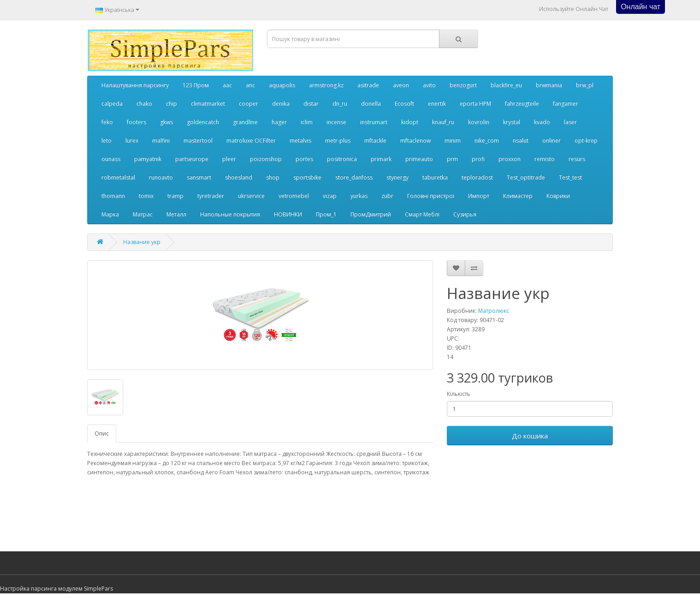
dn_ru (340, 104)
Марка (110, 214)
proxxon (510, 159)
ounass (111, 159)
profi (478, 159)
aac (227, 85)
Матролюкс (494, 311)
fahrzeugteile (522, 104)
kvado (542, 122)
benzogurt (463, 85)
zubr (387, 196)
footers (136, 122)
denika (281, 104)
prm (452, 159)
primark (381, 159)
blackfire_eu (506, 85)
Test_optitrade (526, 177)
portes (304, 159)
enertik (437, 104)
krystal (512, 122)
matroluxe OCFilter (251, 141)
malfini (161, 141)
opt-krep (586, 141)
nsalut (521, 141)
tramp (175, 196)
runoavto (161, 177)
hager (279, 122)
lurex (132, 141)
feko (107, 122)
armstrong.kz (326, 85)
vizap (330, 196)
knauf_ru (443, 122)
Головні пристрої (431, 196)
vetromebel (294, 196)
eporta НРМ (475, 104)
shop (273, 177)
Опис (102, 434)
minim (453, 141)
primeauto (419, 159)
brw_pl (585, 85)
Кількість (459, 394)
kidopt (410, 122)
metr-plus (338, 141)
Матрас (143, 214)
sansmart (199, 177)
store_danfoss (354, 177)
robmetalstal (118, 177)
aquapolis (282, 85)
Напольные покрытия (230, 214)
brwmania (549, 85)
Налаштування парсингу (135, 85)
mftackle (375, 141)
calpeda (112, 104)
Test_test (570, 177)
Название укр (142, 242)
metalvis (300, 141)
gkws (166, 122)
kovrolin (479, 122)
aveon (401, 85)
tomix (146, 196)
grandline (245, 122)
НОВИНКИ (288, 214)
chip (172, 104)
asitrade (368, 85)
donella (371, 104)
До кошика (530, 436)
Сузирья (465, 214)
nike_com (487, 141)
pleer (229, 159)
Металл (176, 214)
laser (570, 122)
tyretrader (211, 196)
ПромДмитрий (371, 214)
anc (250, 85)
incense (336, 122)
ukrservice (251, 196)
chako (144, 104)
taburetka (435, 177)
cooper (249, 104)
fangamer (566, 104)
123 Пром (196, 85)
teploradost (477, 177)
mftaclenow (415, 141)
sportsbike (307, 177)
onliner (552, 141)
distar (311, 104)
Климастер (518, 196)
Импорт (479, 196)
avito (429, 85)
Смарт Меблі (422, 214)
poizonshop (266, 159)
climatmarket (208, 104)
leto (107, 141)
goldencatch (203, 122)
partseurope (192, 159)
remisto (545, 159)
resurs (577, 159)
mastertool (198, 141)
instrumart (374, 122)
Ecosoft (404, 104)
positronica (342, 159)
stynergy (397, 177)
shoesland (239, 177)
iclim (307, 122)
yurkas (359, 196)
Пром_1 (326, 214)
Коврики (558, 196)
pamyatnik (148, 159)
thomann (113, 196)
